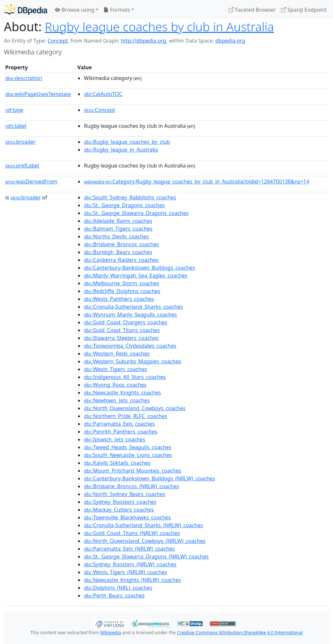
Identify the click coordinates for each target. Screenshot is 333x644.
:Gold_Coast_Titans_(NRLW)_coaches (132, 533)
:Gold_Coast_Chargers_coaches (126, 322)
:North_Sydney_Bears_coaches (125, 494)
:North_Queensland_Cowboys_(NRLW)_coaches (145, 541)
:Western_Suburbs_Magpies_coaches (133, 361)
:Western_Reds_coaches (117, 354)
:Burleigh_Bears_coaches (118, 252)
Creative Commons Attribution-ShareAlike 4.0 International (240, 632)
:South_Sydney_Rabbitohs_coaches (130, 197)
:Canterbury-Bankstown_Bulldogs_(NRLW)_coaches (149, 478)
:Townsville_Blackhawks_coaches (127, 517)
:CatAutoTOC (103, 94)
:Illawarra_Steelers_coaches (121, 338)
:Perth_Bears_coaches (114, 596)
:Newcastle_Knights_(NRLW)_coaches (133, 580)
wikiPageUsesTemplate (38, 94)
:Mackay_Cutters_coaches (119, 510)
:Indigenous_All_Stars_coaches (125, 377)
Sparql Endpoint (304, 10)
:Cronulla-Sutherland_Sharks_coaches (133, 307)
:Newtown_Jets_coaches (117, 400)
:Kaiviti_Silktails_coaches (117, 463)
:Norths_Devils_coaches (116, 236)
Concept (58, 41)
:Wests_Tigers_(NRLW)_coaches (126, 572)
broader (20, 142)
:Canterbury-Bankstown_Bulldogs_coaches (140, 268)
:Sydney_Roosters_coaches (120, 502)
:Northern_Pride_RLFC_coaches (126, 416)
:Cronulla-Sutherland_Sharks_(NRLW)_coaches (143, 525)
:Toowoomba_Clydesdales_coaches (130, 346)
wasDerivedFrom (31, 181)
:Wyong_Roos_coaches (115, 385)
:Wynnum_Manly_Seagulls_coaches (130, 315)
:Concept (100, 110)
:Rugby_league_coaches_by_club (127, 142)
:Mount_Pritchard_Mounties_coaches (133, 471)
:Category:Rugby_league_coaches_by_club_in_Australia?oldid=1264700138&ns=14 (197, 181)
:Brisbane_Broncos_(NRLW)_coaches (132, 486)
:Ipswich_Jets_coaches (115, 439)
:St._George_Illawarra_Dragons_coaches (136, 213)
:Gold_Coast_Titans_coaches (122, 330)
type (14, 110)
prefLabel (22, 166)
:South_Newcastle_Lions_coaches (128, 455)
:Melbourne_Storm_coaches (121, 283)
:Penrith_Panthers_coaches (121, 432)
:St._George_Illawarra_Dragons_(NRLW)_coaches (146, 557)
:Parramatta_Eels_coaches (119, 424)
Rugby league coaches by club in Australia (160, 27)
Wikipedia (111, 632)
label (16, 126)
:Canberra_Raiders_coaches (121, 260)
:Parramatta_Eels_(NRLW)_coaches (129, 549)
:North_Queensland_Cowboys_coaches (135, 408)
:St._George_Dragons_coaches (124, 205)
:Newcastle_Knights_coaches (122, 393)
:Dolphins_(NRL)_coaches (118, 588)
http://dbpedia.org (144, 41)
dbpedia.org (230, 41)
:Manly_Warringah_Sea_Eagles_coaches (136, 275)
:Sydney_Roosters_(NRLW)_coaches (130, 564)
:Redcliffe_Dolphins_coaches (122, 291)
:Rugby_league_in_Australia (121, 150)
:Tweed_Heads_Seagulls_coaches (128, 447)
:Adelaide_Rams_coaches (118, 221)
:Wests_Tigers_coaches (115, 369)
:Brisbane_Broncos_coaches (121, 244)
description (24, 78)
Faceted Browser (252, 10)
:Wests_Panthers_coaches (119, 299)
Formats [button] (117, 10)
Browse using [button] (75, 10)
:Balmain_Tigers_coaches (118, 229)
